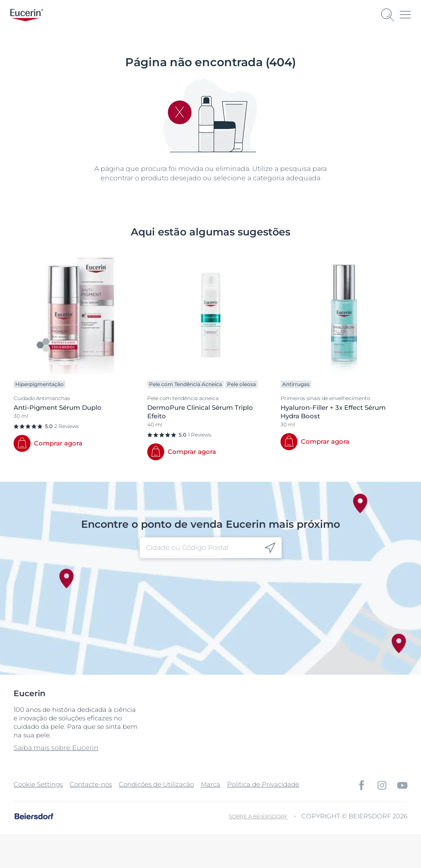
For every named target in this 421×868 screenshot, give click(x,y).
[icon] (270, 548)
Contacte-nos (91, 784)
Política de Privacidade (263, 784)
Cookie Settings (38, 784)
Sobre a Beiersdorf (258, 816)
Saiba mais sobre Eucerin (56, 748)
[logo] (27, 15)
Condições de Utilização (156, 784)
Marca (210, 784)
